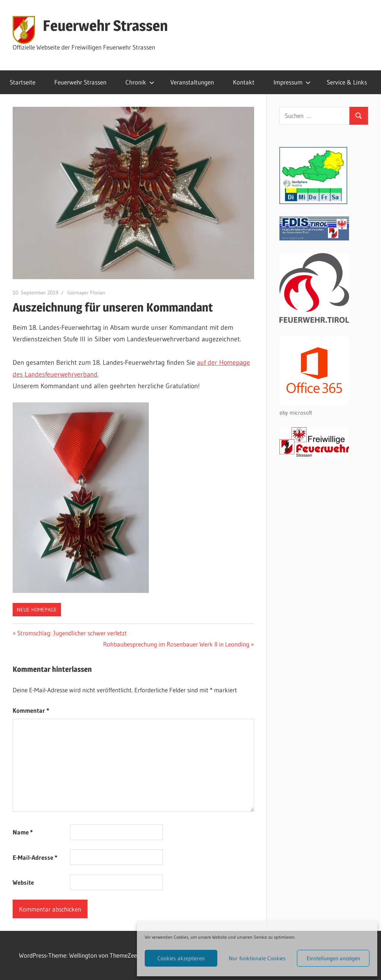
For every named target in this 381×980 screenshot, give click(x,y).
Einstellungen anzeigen (333, 958)
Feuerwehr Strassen (105, 25)
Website (23, 882)
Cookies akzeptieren (181, 958)
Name (23, 832)
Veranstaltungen (192, 82)
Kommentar (31, 710)
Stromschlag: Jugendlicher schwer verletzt (72, 633)
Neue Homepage (37, 610)
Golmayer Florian (86, 293)
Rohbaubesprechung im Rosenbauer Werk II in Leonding (176, 644)
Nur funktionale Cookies (257, 958)
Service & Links (347, 82)
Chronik (140, 82)
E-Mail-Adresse (35, 857)
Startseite (23, 82)
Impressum (292, 82)
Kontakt (244, 82)
